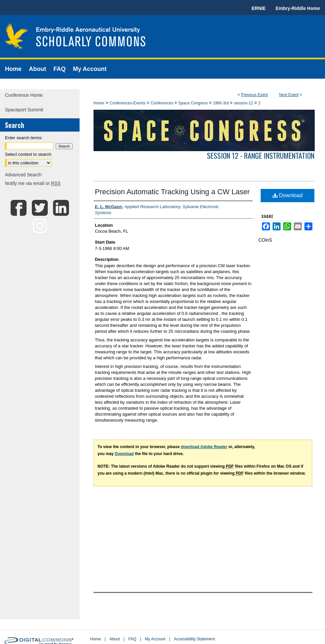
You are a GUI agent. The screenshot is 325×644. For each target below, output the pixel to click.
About (115, 639)
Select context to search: (29, 154)
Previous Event (255, 95)
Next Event (289, 95)
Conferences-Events (128, 103)
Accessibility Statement (195, 639)
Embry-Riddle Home (298, 8)
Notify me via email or (33, 183)
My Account (155, 639)
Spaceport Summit (24, 110)
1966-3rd (221, 103)
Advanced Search (23, 175)
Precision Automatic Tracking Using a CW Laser (172, 192)
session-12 (244, 103)
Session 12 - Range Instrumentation (261, 155)
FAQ (132, 639)
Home (99, 103)
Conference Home (24, 95)
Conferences (162, 103)
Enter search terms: (24, 138)
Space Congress (194, 103)
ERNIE (259, 8)
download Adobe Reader (204, 447)
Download (288, 195)
